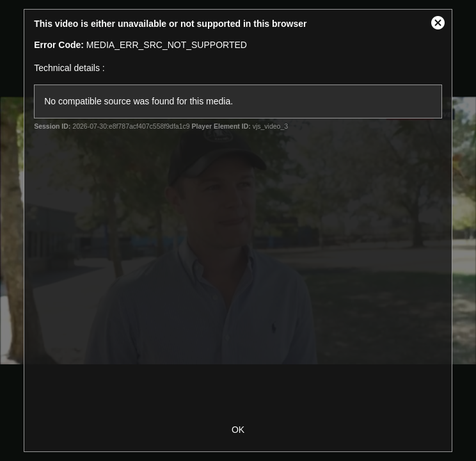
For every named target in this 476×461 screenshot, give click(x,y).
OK (238, 430)
